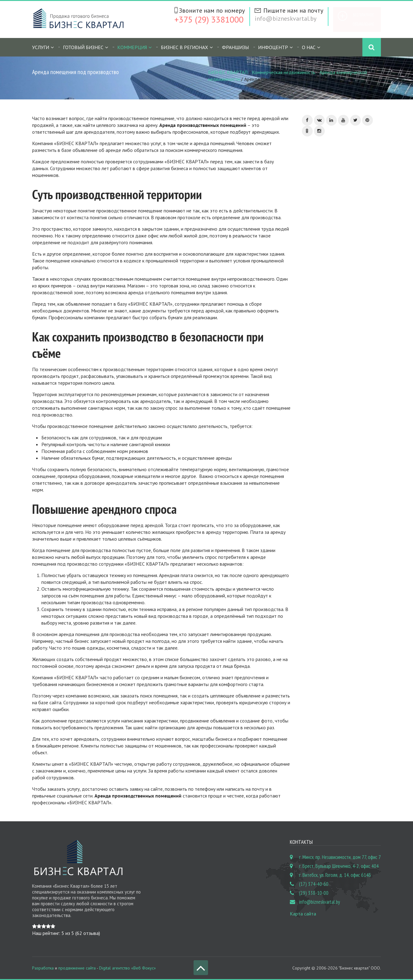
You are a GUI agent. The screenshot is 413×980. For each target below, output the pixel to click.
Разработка (43, 968)
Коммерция (132, 47)
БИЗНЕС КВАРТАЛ (228, 72)
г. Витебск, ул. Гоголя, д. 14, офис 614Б (335, 875)
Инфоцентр (273, 47)
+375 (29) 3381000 (209, 19)
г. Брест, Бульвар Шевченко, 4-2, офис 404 (339, 866)
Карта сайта (303, 914)
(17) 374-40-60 (314, 884)
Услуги (41, 47)
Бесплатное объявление (363, 19)
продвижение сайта (77, 968)
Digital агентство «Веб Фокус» (127, 968)
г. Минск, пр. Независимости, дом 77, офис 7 (340, 857)
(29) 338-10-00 (314, 893)
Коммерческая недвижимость (284, 72)
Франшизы (235, 47)
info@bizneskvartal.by (286, 19)
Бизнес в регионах (184, 47)
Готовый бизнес (83, 47)
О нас (309, 47)
